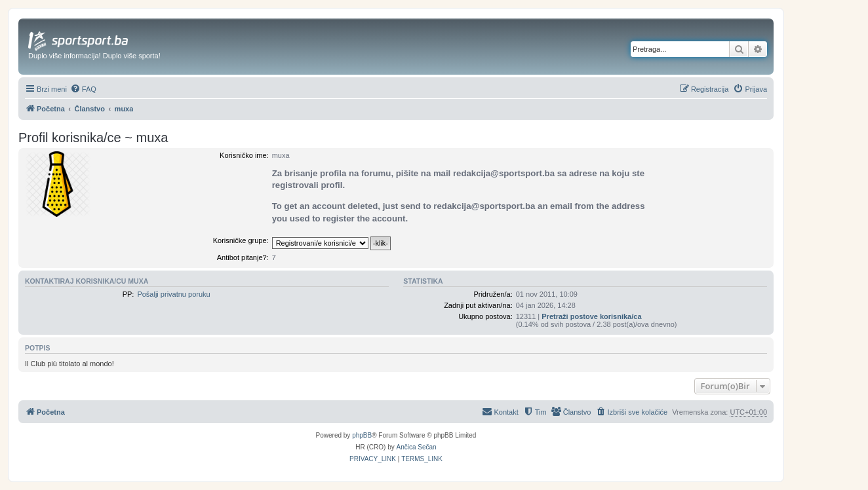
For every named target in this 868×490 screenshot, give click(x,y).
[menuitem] (83, 89)
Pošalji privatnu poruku (173, 294)
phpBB (362, 435)
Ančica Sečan (417, 447)
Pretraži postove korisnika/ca (591, 316)
